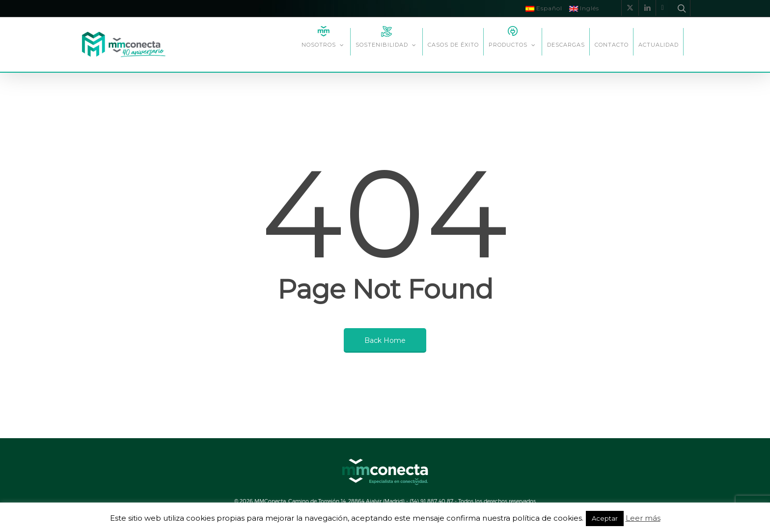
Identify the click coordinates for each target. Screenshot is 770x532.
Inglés (584, 8)
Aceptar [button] (605, 518)
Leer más (643, 518)
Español (544, 8)
